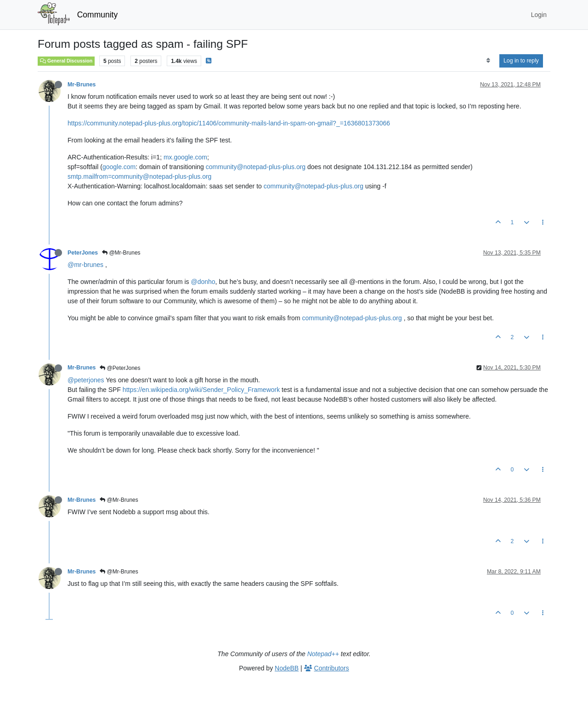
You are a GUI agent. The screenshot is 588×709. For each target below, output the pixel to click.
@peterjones (86, 380)
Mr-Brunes (82, 85)
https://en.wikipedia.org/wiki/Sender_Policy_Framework (201, 390)
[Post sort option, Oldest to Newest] (488, 61)
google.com (119, 167)
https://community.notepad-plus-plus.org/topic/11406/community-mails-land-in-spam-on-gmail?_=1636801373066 (229, 123)
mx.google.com (185, 157)
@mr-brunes (85, 265)
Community (98, 15)
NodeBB (287, 668)
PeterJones (83, 253)
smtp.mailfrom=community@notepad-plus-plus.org (139, 176)
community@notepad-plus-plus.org (256, 167)
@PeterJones (120, 368)
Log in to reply (521, 61)
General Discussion (66, 61)
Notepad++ (323, 654)
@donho (203, 282)
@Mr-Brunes (121, 253)
